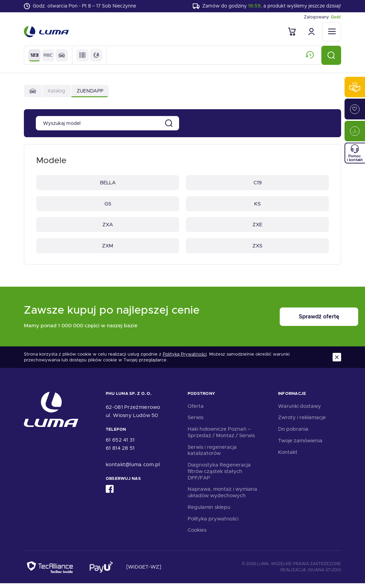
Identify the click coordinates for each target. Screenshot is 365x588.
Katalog (56, 92)
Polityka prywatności (213, 523)
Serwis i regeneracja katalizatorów (212, 455)
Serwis (195, 422)
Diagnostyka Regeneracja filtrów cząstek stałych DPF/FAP (219, 476)
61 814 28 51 (120, 453)
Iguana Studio (325, 574)
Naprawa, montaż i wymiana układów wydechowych (222, 497)
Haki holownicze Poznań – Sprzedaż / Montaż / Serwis (221, 437)
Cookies (197, 535)
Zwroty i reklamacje (302, 422)
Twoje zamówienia (300, 445)
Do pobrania (293, 434)
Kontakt (288, 457)
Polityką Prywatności (185, 359)
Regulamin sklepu (209, 512)
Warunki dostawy (300, 411)
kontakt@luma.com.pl (133, 469)
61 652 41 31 (120, 445)
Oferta (196, 411)
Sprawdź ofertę (299, 322)
